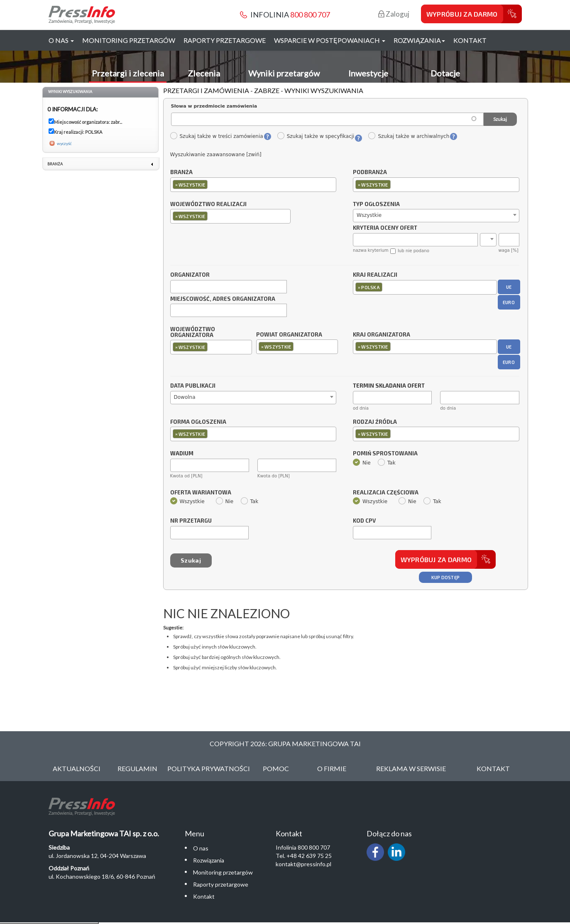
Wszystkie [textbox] (369, 215)
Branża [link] (55, 164)
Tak (387, 463)
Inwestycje (368, 73)
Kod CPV (364, 521)
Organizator (190, 275)
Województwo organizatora (193, 332)
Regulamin (137, 768)
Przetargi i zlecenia (128, 73)
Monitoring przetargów (129, 40)
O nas (201, 848)
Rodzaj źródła (375, 422)
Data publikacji (193, 386)
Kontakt (470, 40)
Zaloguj (394, 14)
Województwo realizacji (208, 204)
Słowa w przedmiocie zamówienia (214, 106)
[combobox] (253, 185)
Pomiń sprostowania (385, 454)
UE (509, 287)
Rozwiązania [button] (419, 40)
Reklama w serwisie (411, 768)
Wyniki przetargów (284, 73)
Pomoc (276, 768)
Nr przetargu (191, 521)
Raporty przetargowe (225, 40)
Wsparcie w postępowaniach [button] (330, 40)
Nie (362, 463)
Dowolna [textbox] (185, 397)
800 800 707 (310, 15)
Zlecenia (204, 73)
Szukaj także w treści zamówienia (217, 136)
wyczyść (64, 143)
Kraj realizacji (375, 275)
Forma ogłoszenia (198, 422)
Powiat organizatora (289, 334)
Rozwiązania (209, 860)
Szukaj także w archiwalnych (409, 136)
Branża (181, 172)
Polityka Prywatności (209, 768)
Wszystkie (187, 501)
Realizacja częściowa (386, 493)
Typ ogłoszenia (376, 204)
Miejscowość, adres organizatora (223, 299)
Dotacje (445, 73)
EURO (509, 302)
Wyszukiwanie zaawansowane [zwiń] (216, 155)
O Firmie (332, 768)
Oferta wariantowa (201, 493)
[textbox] (212, 184)
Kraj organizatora (382, 334)
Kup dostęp (446, 577)
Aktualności (77, 768)
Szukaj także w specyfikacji (316, 136)
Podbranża (370, 172)
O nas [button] (61, 40)
